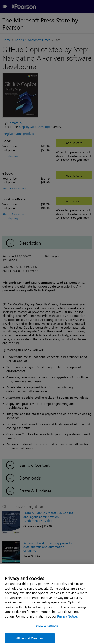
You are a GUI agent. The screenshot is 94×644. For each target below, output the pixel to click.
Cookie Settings (47, 629)
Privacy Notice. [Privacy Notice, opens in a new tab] (67, 619)
